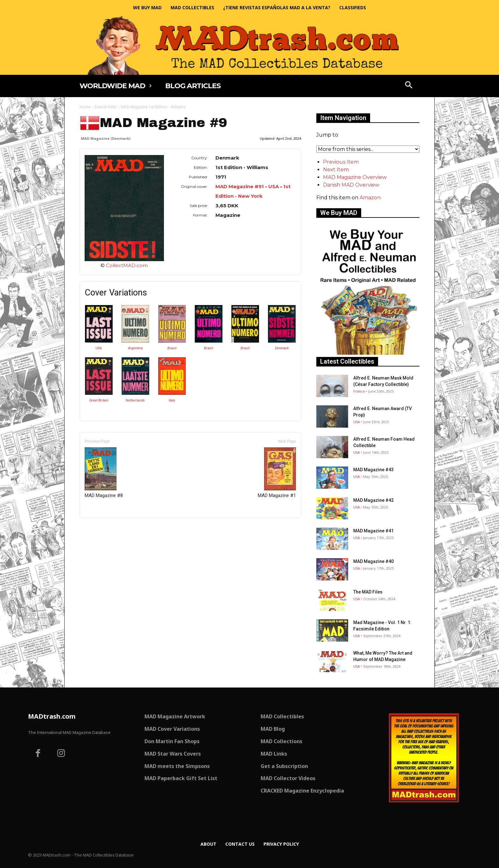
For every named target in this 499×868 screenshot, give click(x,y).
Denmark (282, 348)
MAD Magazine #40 (373, 561)
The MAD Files (368, 592)
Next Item (336, 170)
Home (85, 107)
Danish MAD (106, 107)
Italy (172, 400)
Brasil (172, 348)
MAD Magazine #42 (373, 500)
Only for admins (102, 528)
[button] (409, 86)
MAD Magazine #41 (373, 531)
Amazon (370, 198)
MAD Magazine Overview (355, 177)
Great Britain (99, 400)
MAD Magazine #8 (104, 473)
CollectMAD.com (127, 265)
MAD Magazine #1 (277, 473)
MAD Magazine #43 (373, 470)
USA (99, 348)
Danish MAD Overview (351, 185)
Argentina (135, 348)
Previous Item (341, 162)
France (359, 391)
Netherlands (135, 400)
